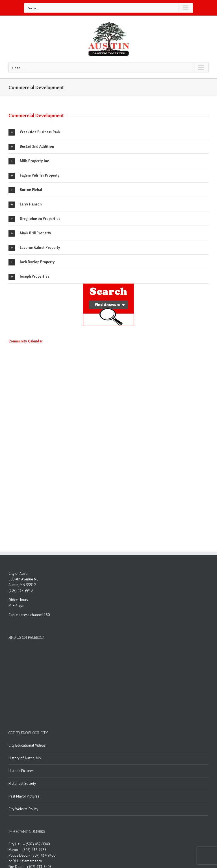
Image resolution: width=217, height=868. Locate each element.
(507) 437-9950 (54, 814)
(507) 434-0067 (58, 820)
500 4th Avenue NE (23, 579)
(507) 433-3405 (39, 803)
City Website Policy (23, 745)
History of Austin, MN (25, 694)
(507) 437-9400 (43, 791)
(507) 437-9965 (34, 786)
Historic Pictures (21, 707)
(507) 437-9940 (20, 591)
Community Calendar (26, 341)
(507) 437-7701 (61, 825)
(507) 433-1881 (51, 808)
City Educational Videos (27, 681)
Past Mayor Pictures (24, 732)
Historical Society (22, 720)
